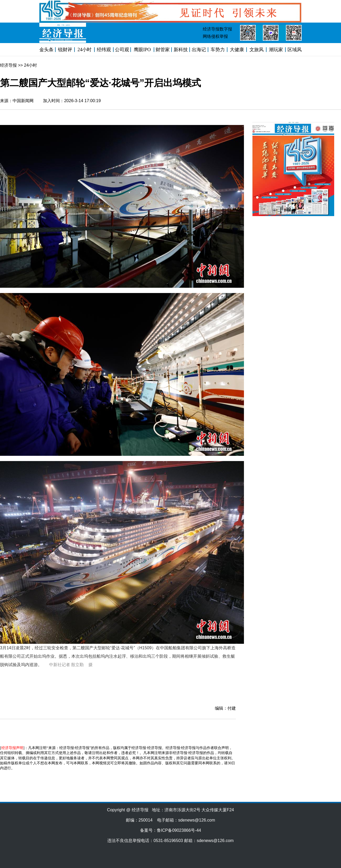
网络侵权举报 (215, 36)
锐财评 (65, 50)
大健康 (237, 50)
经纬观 (104, 50)
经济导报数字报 (217, 29)
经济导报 (8, 65)
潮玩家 (276, 50)
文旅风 (257, 50)
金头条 (46, 50)
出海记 (199, 50)
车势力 (218, 50)
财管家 (163, 50)
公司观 (122, 50)
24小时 (84, 50)
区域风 (295, 50)
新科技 (181, 50)
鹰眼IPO (142, 50)
